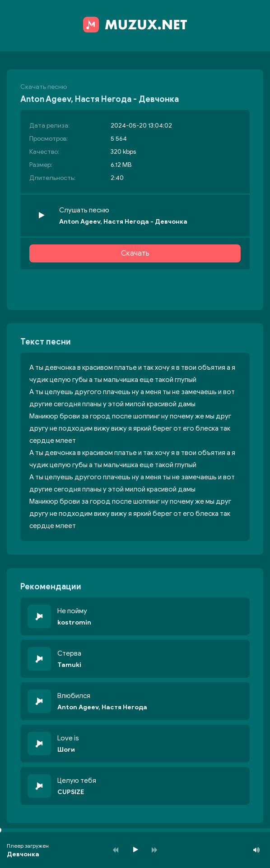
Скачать (135, 253)
